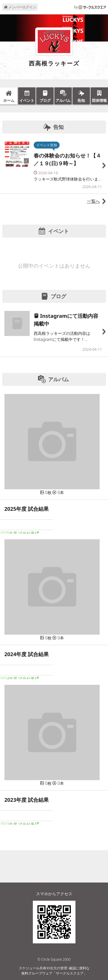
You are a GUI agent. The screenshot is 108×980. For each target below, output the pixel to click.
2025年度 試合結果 (17, 533)
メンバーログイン (20, 7)
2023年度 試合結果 (17, 824)
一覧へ (93, 201)
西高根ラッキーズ (54, 63)
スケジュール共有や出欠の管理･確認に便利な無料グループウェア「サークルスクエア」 (54, 971)
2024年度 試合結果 (17, 678)
